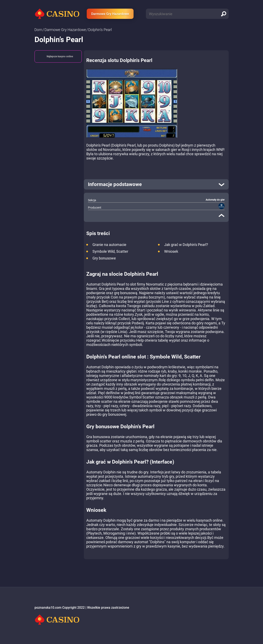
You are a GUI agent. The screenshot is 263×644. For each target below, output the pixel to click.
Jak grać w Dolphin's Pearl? (186, 245)
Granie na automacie (109, 245)
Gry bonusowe (104, 258)
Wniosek (171, 251)
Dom (38, 30)
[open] (156, 184)
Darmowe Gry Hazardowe (110, 14)
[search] (224, 14)
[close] (221, 215)
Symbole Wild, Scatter (110, 251)
